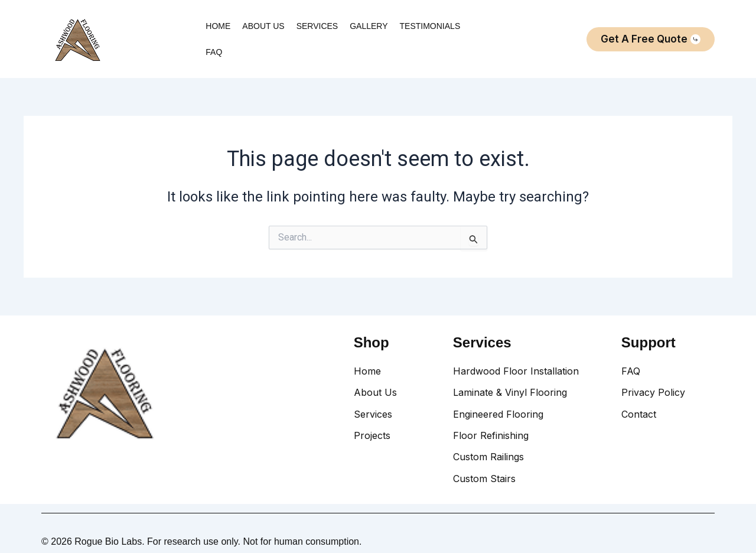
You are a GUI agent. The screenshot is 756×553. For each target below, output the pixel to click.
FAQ (214, 52)
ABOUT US (263, 26)
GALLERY (369, 26)
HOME (218, 26)
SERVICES (317, 26)
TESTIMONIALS (430, 26)
